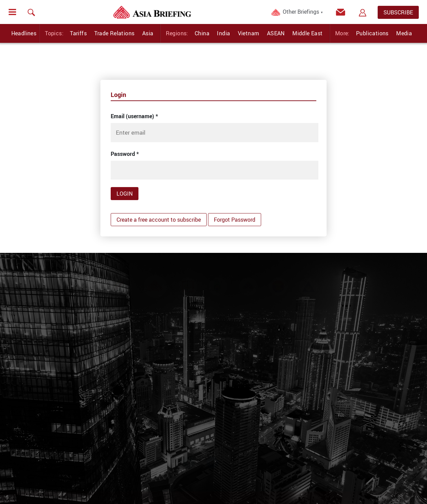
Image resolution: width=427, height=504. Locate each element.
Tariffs (78, 33)
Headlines (24, 33)
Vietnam (249, 33)
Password (125, 154)
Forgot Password (235, 220)
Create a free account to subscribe (159, 220)
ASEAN (276, 33)
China (202, 33)
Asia (148, 33)
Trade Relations (114, 33)
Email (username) (134, 116)
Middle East (307, 33)
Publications (372, 33)
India (223, 33)
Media (404, 33)
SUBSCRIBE (398, 12)
